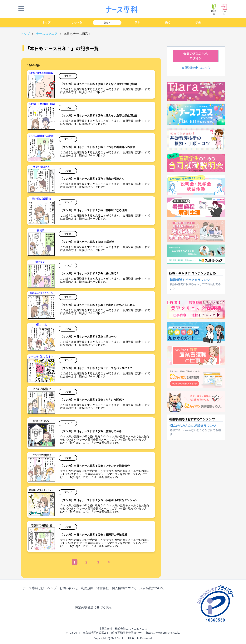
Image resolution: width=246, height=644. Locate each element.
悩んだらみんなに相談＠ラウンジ (193, 426)
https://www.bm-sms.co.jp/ (163, 633)
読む (107, 23)
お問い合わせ (70, 588)
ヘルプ (53, 588)
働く (168, 22)
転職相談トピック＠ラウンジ (190, 280)
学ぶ (137, 22)
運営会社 (103, 588)
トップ (46, 22)
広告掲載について (153, 588)
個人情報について (125, 588)
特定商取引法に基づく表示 (94, 608)
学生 (198, 22)
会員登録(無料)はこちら (196, 67)
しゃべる (77, 22)
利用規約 (88, 588)
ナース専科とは (34, 588)
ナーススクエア (47, 34)
